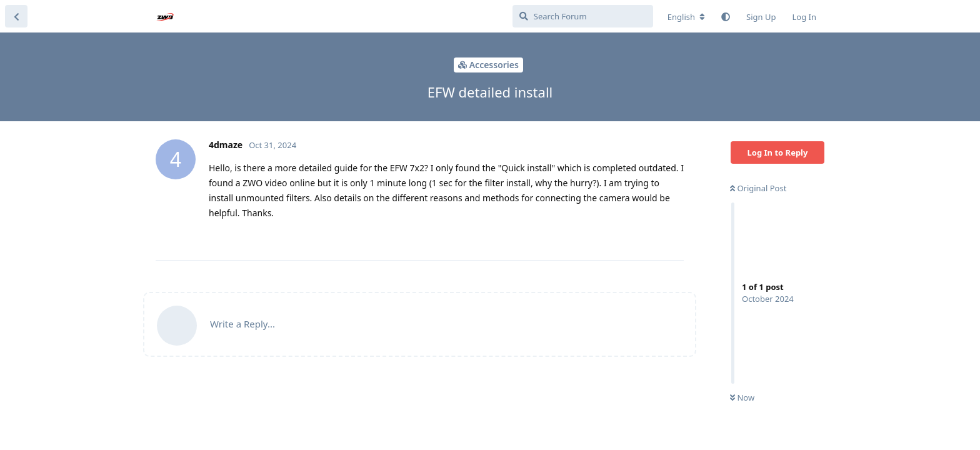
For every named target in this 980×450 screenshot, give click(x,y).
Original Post (758, 188)
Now (742, 397)
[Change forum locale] (686, 17)
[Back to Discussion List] (16, 16)
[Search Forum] (583, 16)
